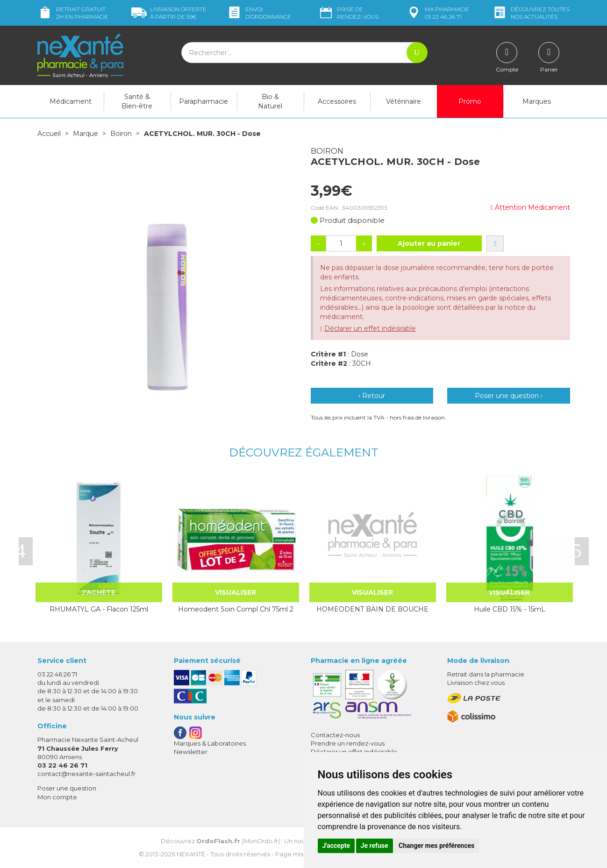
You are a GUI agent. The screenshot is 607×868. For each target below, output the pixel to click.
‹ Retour (372, 396)
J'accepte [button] (336, 846)
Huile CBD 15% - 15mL (510, 609)
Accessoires (337, 101)
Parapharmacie (204, 101)
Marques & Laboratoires (210, 743)
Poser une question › (509, 396)
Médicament (71, 101)
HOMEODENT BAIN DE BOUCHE (372, 609)
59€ (169, 13)
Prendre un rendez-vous (348, 743)
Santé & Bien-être (137, 101)
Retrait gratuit (73, 13)
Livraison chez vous (476, 683)
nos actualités (531, 13)
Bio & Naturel (270, 101)
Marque (86, 134)
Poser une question (67, 788)
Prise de (348, 13)
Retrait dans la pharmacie (486, 674)
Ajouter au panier (429, 243)
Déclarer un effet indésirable (370, 328)
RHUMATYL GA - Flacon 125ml (99, 609)
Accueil (49, 134)
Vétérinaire (403, 101)
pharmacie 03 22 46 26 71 (438, 13)
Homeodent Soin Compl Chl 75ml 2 (236, 609)
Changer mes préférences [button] (436, 846)
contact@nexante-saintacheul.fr (86, 774)
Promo (470, 101)
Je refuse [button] (375, 846)
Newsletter (191, 752)
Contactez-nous (335, 735)
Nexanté (191, 854)
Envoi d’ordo (259, 13)
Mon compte (57, 797)
